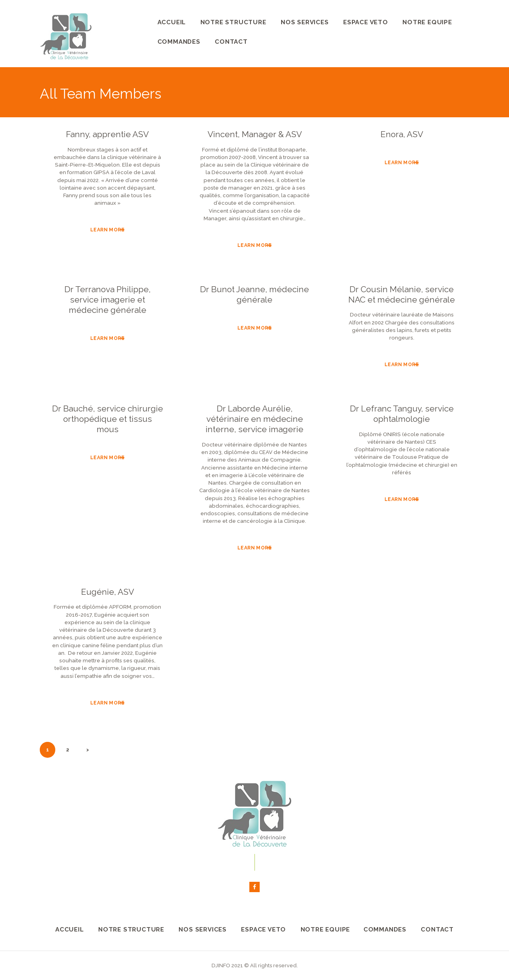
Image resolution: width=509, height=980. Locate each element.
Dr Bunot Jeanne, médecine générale (254, 294)
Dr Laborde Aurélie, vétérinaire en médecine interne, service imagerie (254, 419)
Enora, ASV (402, 134)
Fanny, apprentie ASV (107, 134)
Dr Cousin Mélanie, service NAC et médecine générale (402, 294)
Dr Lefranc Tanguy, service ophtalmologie (402, 414)
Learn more (107, 230)
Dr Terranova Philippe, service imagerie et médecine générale (108, 300)
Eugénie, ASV (108, 592)
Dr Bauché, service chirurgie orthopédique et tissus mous (108, 419)
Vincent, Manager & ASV (255, 134)
